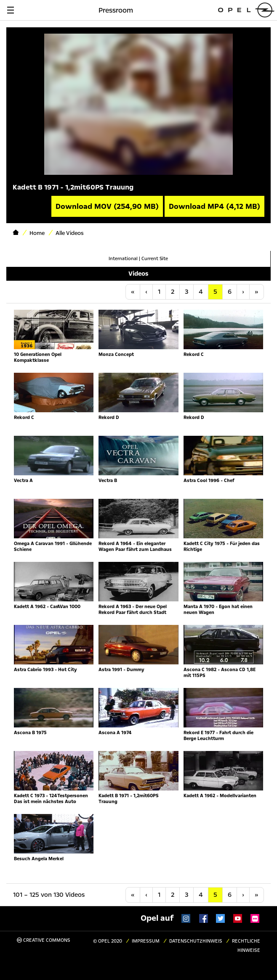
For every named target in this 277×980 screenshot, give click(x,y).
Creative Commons (44, 940)
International (123, 259)
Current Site (155, 259)
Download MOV (107, 206)
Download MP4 (214, 206)
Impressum (146, 941)
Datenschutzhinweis (196, 941)
